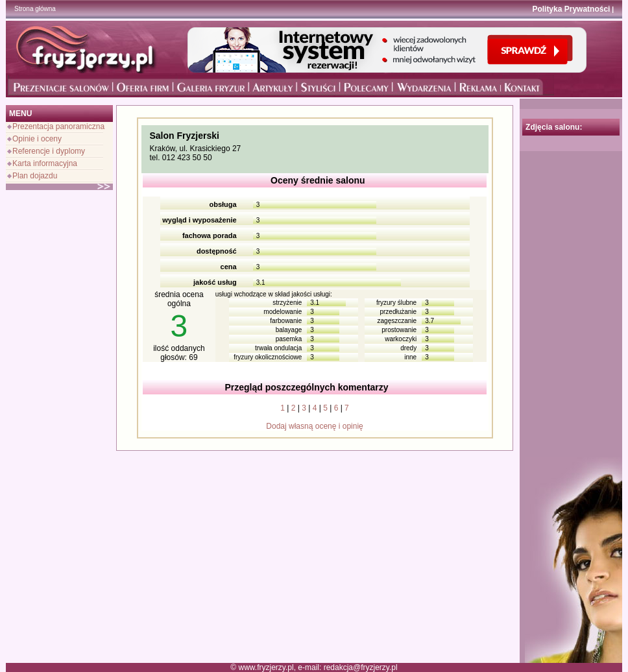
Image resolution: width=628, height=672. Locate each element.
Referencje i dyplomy (49, 151)
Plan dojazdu (35, 176)
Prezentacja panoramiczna (58, 126)
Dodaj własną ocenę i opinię (314, 426)
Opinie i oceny (37, 139)
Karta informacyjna (45, 163)
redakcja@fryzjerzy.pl (361, 667)
